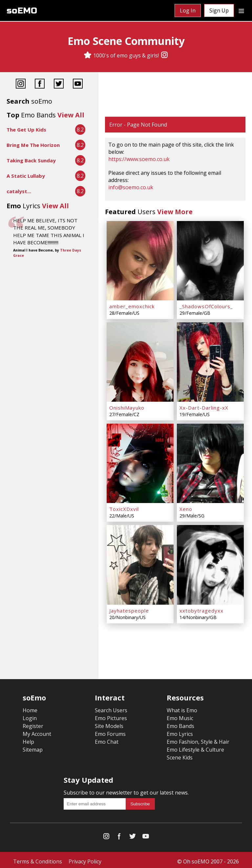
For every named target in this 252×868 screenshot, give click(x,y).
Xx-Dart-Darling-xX (204, 406)
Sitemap (33, 747)
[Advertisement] (175, 95)
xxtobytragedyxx (201, 608)
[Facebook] (40, 84)
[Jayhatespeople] (140, 562)
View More (175, 212)
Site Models (109, 723)
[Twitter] (59, 84)
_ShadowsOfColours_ (206, 306)
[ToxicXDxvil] (140, 462)
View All (71, 115)
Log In (188, 10)
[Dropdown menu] (241, 10)
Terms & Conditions (38, 858)
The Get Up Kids (26, 130)
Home (30, 707)
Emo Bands (180, 723)
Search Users (111, 707)
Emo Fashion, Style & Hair (198, 739)
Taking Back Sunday (31, 160)
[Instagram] (164, 55)
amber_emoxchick (132, 306)
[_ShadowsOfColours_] (210, 260)
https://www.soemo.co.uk (139, 159)
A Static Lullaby (26, 176)
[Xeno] (210, 462)
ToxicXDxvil (124, 507)
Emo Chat (107, 739)
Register (33, 723)
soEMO (22, 11)
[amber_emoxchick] (140, 260)
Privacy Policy (85, 858)
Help (28, 739)
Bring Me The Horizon (33, 145)
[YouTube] (78, 84)
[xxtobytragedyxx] (210, 562)
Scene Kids (180, 755)
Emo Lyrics (180, 731)
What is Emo (182, 707)
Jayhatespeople (129, 608)
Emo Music (180, 715)
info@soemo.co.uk (131, 187)
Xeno (186, 507)
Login (30, 715)
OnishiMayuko (127, 406)
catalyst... (19, 191)
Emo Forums (110, 731)
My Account (37, 731)
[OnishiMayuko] (140, 361)
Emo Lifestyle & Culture (195, 747)
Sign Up (219, 10)
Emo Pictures (111, 715)
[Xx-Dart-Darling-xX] (210, 361)
